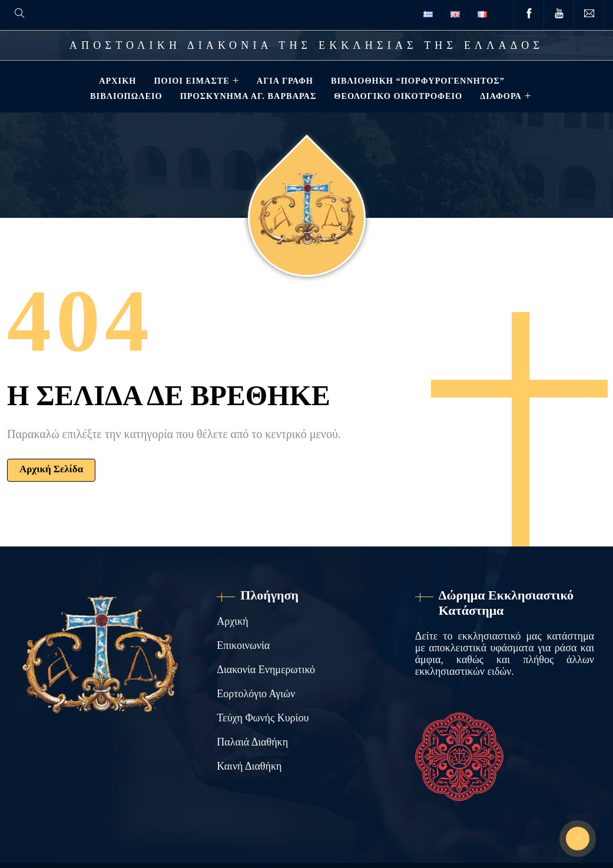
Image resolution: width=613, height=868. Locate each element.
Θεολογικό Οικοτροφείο (397, 96)
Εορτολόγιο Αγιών (256, 694)
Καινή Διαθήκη (249, 766)
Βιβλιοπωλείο (125, 96)
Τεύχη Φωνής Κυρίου (263, 718)
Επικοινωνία (243, 645)
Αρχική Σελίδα (51, 469)
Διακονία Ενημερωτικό (266, 670)
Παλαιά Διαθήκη (252, 742)
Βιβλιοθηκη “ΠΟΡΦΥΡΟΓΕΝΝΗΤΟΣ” (417, 81)
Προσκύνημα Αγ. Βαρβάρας (247, 96)
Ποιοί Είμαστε (190, 81)
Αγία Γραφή (284, 81)
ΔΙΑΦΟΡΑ (500, 96)
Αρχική (116, 81)
